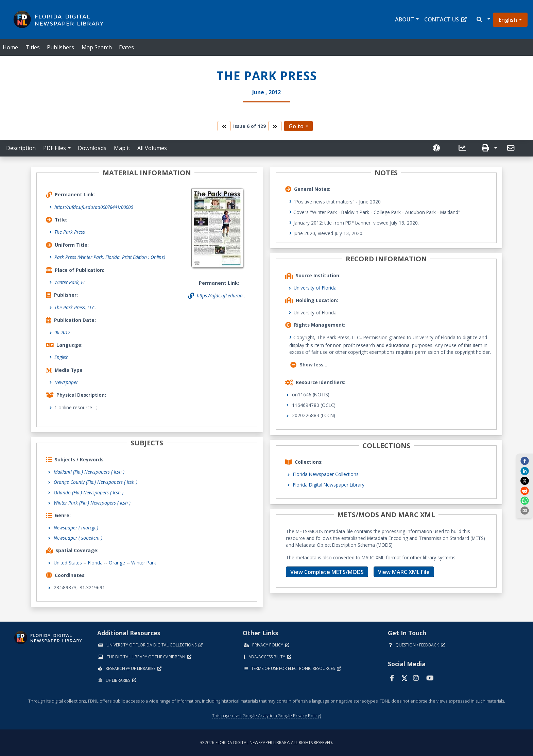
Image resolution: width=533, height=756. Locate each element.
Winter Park (144, 563)
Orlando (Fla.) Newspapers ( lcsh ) (89, 492)
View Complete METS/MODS (327, 572)
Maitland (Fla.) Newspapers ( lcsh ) (89, 472)
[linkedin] (525, 471)
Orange (117, 563)
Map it (122, 148)
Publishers (61, 47)
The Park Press (70, 232)
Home (10, 47)
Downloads (92, 148)
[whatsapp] (525, 500)
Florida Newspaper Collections (326, 474)
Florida (95, 563)
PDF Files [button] (55, 148)
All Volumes (152, 148)
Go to (296, 126)
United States (68, 563)
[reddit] (525, 490)
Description (21, 148)
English (508, 20)
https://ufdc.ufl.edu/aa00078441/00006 (94, 207)
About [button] (405, 19)
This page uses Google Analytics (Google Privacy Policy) (266, 716)
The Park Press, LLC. (75, 307)
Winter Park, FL (70, 282)
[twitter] (525, 481)
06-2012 (62, 332)
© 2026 (267, 743)
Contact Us (445, 19)
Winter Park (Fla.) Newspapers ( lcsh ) (92, 503)
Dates (126, 47)
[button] (483, 20)
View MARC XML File (404, 572)
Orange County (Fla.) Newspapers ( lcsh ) (96, 482)
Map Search (97, 47)
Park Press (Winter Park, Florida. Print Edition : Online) (110, 257)
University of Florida (315, 288)
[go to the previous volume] (224, 126)
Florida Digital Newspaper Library (329, 485)
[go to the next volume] (275, 126)
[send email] (525, 510)
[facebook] (525, 461)
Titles (33, 47)
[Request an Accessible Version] (439, 148)
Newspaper (66, 382)
